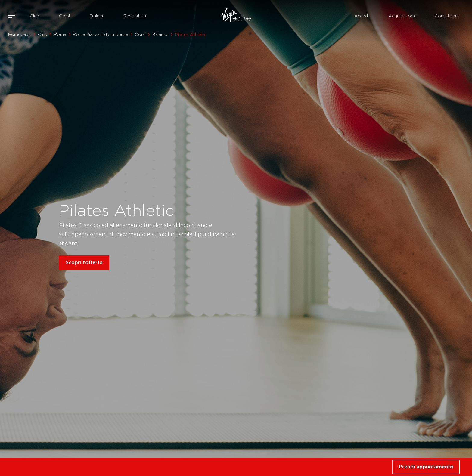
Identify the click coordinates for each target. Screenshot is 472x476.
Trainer (97, 16)
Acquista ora (402, 16)
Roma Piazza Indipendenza (101, 34)
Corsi (64, 16)
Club (34, 16)
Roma (60, 34)
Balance (160, 34)
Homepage (20, 34)
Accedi (362, 16)
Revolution (135, 16)
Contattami (447, 16)
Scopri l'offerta (84, 263)
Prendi (426, 467)
